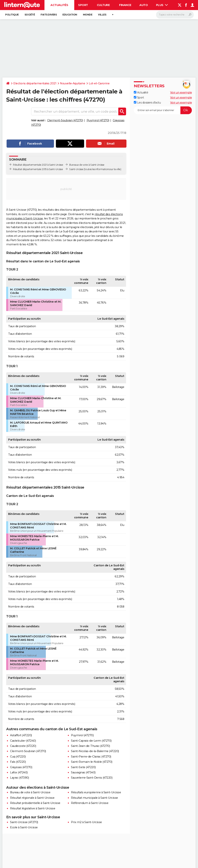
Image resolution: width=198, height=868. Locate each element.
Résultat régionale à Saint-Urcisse (32, 798)
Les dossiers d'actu (147, 103)
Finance (125, 5)
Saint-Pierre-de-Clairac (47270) (91, 757)
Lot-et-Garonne (99, 83)
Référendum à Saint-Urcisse (90, 803)
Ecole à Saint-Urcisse (24, 827)
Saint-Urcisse (76, 169)
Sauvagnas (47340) (83, 772)
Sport (83, 5)
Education (70, 15)
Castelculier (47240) (23, 741)
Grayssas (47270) (21, 767)
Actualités (59, 5)
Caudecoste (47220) (23, 746)
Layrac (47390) (19, 778)
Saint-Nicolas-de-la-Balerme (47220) (95, 751)
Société (30, 15)
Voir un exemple (181, 92)
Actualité (141, 92)
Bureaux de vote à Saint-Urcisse (87, 165)
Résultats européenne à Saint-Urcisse (96, 792)
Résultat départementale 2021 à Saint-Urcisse (38, 165)
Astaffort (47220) (21, 735)
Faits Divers (49, 15)
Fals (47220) (18, 762)
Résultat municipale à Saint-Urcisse (94, 798)
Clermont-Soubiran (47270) (65, 120)
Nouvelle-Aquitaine (73, 83)
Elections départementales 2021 (35, 83)
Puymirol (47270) (98, 120)
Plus (162, 5)
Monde (88, 15)
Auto (144, 5)
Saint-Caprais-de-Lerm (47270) (91, 741)
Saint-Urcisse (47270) (24, 822)
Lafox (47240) (19, 772)
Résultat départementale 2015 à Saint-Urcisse (38, 169)
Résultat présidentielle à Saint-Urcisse (35, 803)
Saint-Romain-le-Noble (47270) (92, 762)
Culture (103, 5)
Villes (102, 15)
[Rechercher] (175, 15)
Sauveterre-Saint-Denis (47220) (92, 778)
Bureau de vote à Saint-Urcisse (30, 792)
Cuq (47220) (18, 757)
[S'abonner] (163, 110)
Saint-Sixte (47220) (83, 767)
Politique (12, 15)
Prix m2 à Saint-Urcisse (86, 822)
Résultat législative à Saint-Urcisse (33, 808)
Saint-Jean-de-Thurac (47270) (90, 746)
